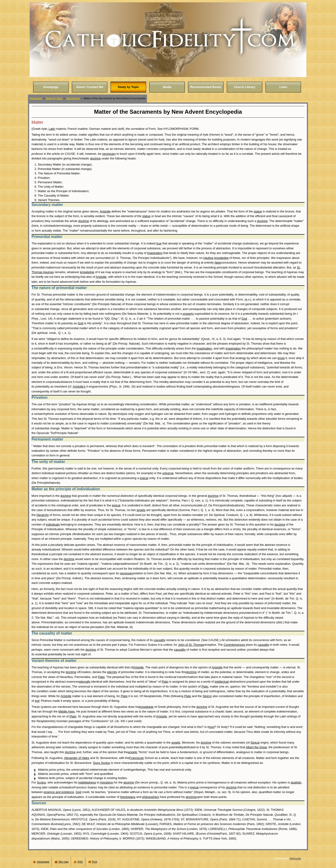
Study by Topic (54, 98)
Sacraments (73, 98)
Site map (63, 862)
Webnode (295, 858)
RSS (80, 862)
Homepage (36, 98)
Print (94, 862)
